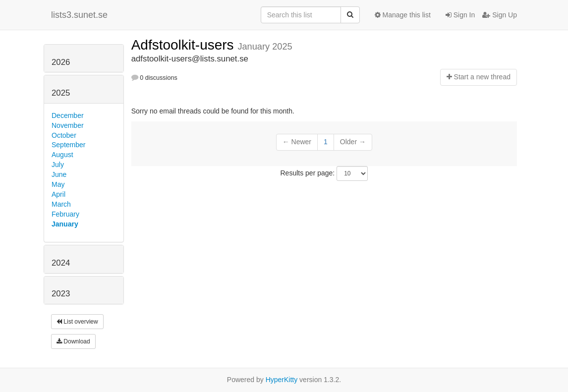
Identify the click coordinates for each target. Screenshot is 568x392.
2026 (61, 62)
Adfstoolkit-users (185, 45)
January (65, 224)
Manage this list (403, 15)
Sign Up (500, 15)
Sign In (460, 15)
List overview (77, 322)
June (59, 174)
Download (73, 341)
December (68, 115)
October (64, 135)
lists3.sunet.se (79, 15)
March (61, 204)
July (58, 165)
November (68, 125)
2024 (61, 263)
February (65, 214)
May (58, 184)
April (58, 194)
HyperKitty (282, 380)
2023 (61, 294)
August (62, 155)
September (68, 145)
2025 (61, 93)
